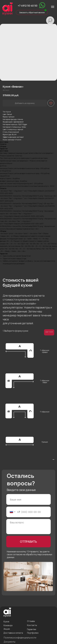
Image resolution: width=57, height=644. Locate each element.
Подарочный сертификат (14, 628)
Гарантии (28, 613)
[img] (38, 5)
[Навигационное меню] (53, 7)
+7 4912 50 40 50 (25, 5)
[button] (29, 11)
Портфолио (30, 616)
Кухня (6, 606)
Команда (7, 609)
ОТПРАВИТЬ (26, 534)
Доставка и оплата (12, 616)
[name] (26, 496)
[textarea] (26, 520)
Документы (8, 624)
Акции (6, 613)
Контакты (29, 609)
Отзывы (28, 606)
